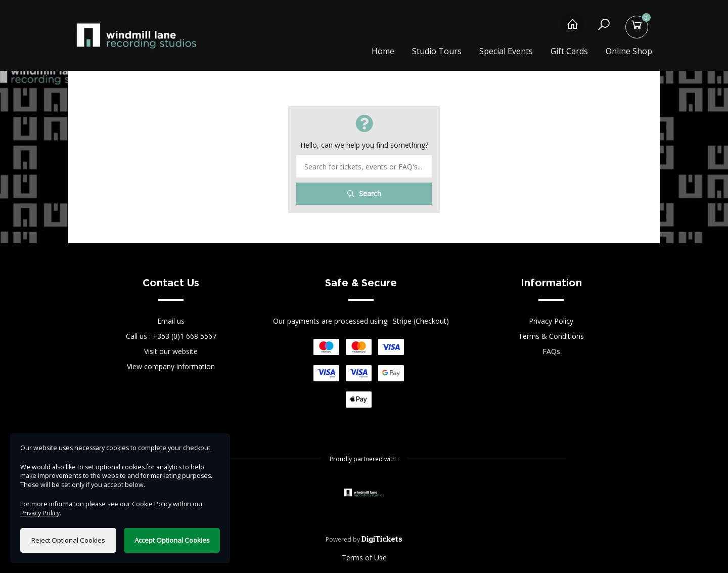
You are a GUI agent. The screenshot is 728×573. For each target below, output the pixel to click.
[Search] (605, 29)
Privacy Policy (551, 321)
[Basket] (638, 29)
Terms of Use (364, 558)
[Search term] (364, 166)
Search (364, 193)
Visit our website (171, 351)
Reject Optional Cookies (68, 540)
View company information (171, 366)
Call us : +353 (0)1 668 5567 (171, 336)
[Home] (573, 29)
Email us (171, 321)
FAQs (551, 351)
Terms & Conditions (551, 336)
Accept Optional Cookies (172, 540)
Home (383, 51)
